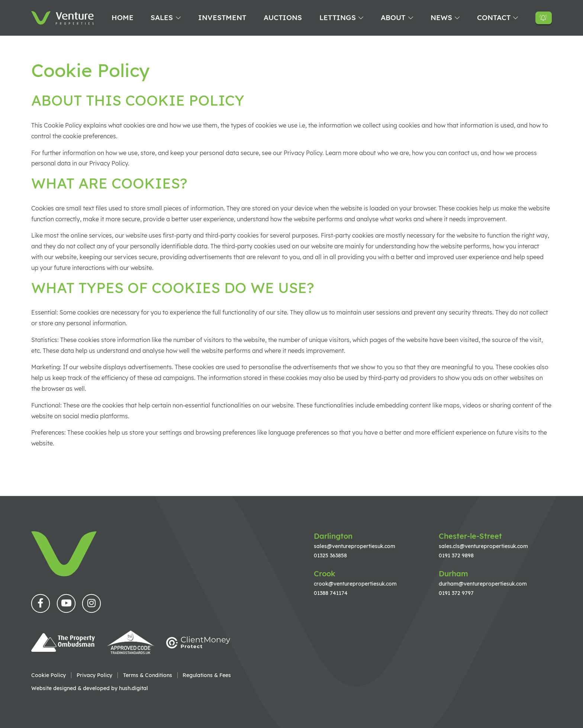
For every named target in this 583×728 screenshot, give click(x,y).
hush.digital (133, 688)
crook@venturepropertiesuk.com (355, 584)
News (441, 17)
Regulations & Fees (207, 675)
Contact (494, 17)
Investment (222, 17)
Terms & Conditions (148, 675)
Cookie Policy (49, 675)
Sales (162, 17)
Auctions (283, 17)
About (393, 17)
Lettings (338, 17)
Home (123, 17)
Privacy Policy (94, 675)
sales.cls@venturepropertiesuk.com (483, 546)
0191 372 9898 (456, 555)
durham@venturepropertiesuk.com (483, 584)
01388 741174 (331, 593)
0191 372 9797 (456, 593)
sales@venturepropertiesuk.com (355, 546)
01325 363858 (330, 555)
